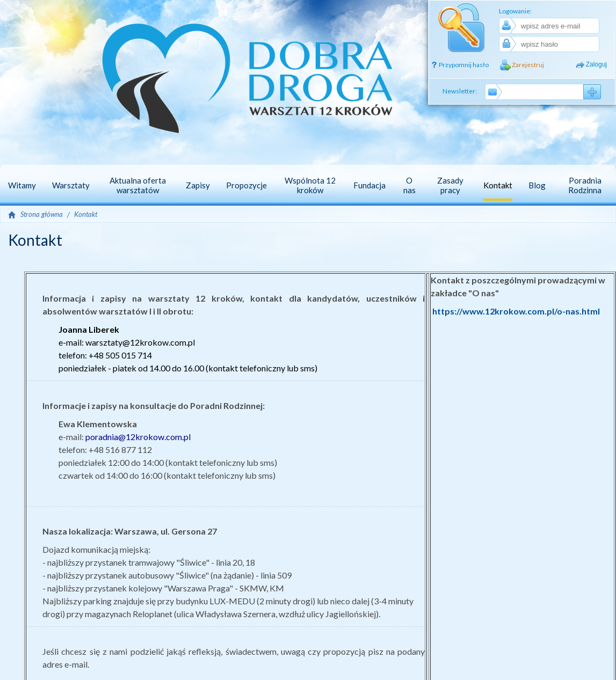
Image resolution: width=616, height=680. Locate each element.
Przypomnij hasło (464, 65)
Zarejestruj (528, 65)
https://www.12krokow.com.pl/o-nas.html (516, 311)
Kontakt (86, 214)
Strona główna (42, 214)
